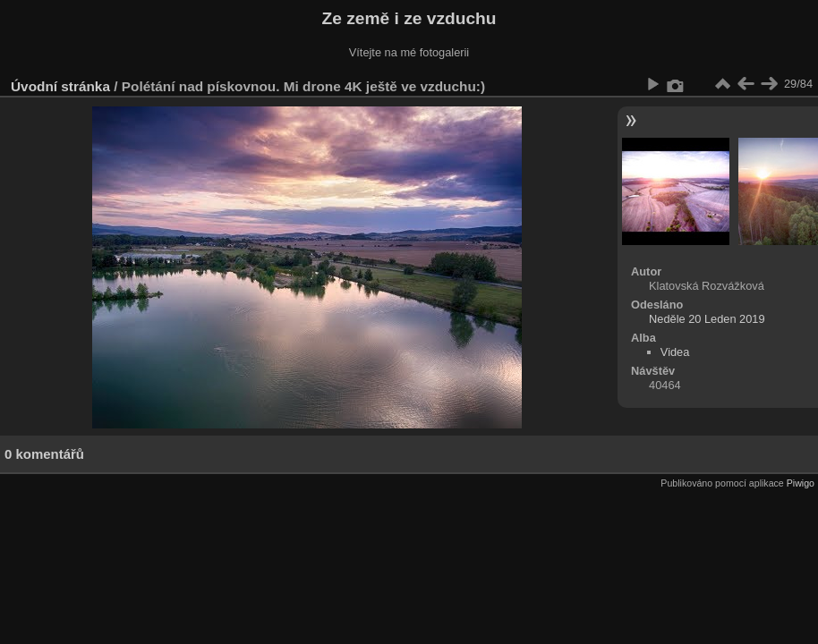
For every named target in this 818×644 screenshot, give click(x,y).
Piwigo (801, 483)
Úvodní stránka (60, 86)
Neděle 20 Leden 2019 (707, 319)
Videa (675, 352)
